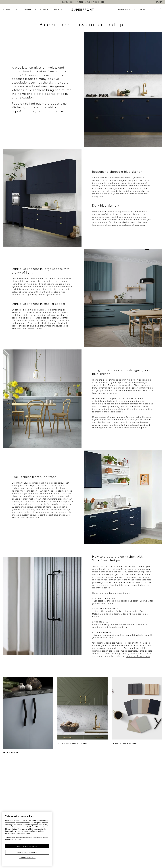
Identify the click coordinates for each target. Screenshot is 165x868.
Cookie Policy (17, 840)
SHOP (17, 9)
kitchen (109, 180)
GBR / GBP (159, 2)
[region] (27, 839)
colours (45, 9)
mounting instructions (138, 656)
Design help (124, 9)
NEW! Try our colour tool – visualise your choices (82, 2)
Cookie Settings (27, 857)
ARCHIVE (58, 9)
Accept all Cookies (27, 846)
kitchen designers (136, 580)
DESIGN (7, 9)
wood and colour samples (56, 502)
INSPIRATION (30, 9)
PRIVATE (144, 9)
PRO (136, 9)
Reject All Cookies (27, 852)
